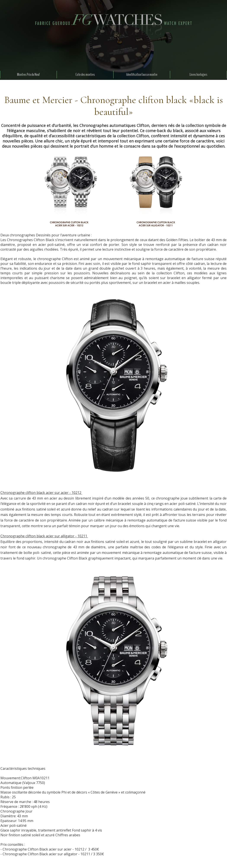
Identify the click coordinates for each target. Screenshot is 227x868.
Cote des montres (85, 75)
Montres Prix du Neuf (28, 75)
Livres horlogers (198, 75)
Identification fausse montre (142, 75)
